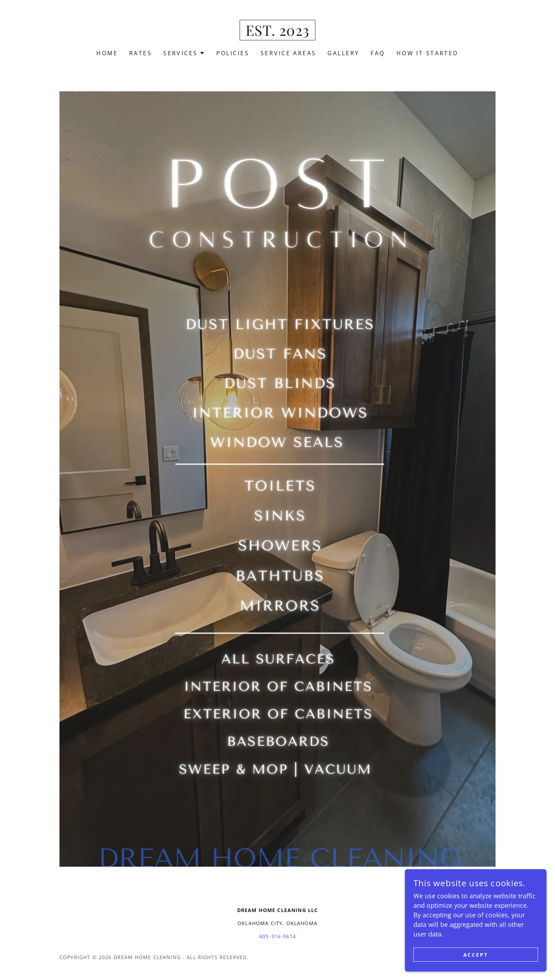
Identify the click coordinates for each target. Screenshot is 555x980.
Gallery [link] (343, 53)
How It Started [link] (428, 53)
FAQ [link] (378, 53)
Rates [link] (141, 53)
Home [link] (107, 53)
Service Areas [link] (288, 53)
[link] (277, 33)
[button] (184, 53)
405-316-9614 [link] (277, 936)
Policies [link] (233, 53)
